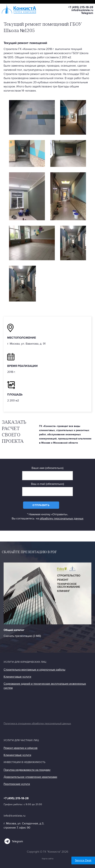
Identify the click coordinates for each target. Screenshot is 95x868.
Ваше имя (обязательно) (47, 468)
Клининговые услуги (17, 677)
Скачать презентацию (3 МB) (22, 636)
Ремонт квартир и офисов (21, 748)
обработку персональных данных (62, 519)
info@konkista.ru (82, 10)
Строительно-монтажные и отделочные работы (34, 670)
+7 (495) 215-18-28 (81, 7)
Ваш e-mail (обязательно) (47, 484)
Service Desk (83, 860)
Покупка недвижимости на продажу (27, 770)
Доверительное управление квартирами (30, 777)
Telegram (87, 13)
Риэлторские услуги (17, 784)
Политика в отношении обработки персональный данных (37, 723)
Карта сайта (48, 859)
